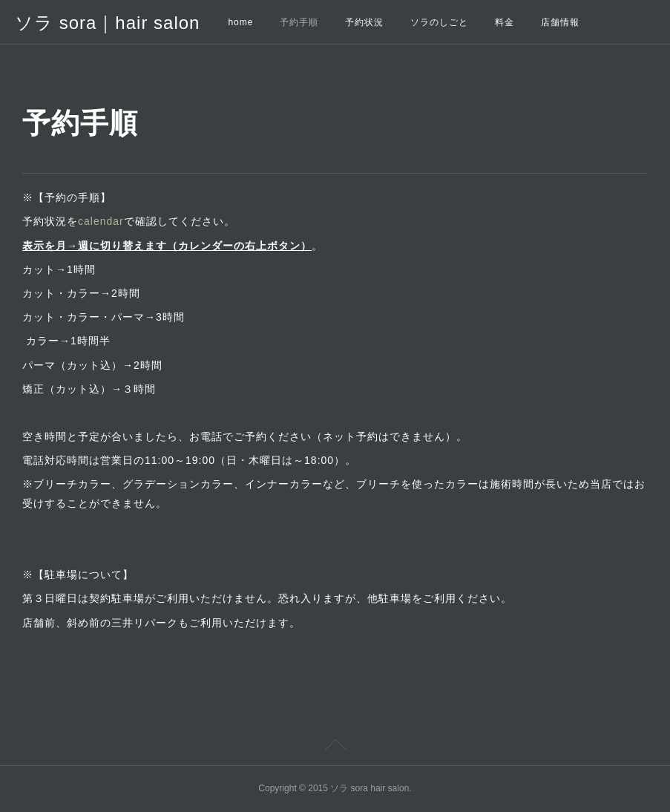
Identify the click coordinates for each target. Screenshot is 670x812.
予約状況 (364, 22)
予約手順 (299, 22)
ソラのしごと (439, 22)
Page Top (335, 747)
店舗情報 (560, 22)
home (240, 22)
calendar (101, 221)
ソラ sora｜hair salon (107, 23)
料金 (505, 22)
